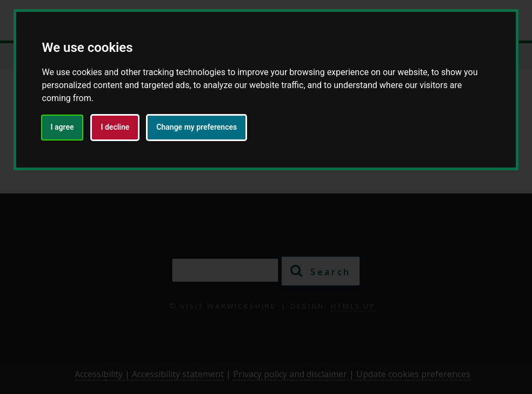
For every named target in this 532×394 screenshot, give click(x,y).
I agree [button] (62, 127)
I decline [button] (115, 127)
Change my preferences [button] (197, 127)
